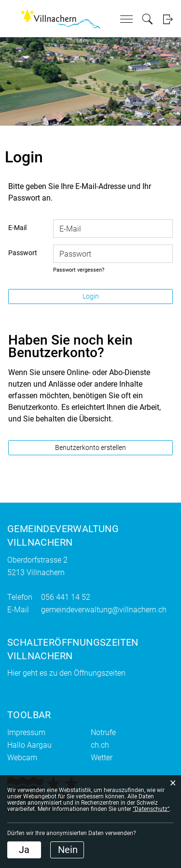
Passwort (23, 253)
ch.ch (100, 745)
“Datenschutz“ (151, 809)
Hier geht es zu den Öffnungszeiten (66, 673)
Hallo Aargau (29, 745)
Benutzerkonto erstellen (90, 448)
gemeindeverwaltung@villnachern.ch (104, 610)
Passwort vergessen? (79, 270)
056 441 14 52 (66, 597)
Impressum (26, 732)
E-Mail (17, 228)
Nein (68, 850)
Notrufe (103, 732)
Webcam (22, 758)
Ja (24, 850)
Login (168, 19)
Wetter (102, 758)
